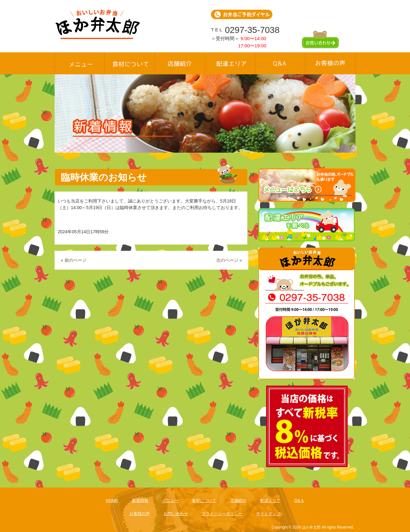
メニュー (170, 500)
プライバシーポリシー (222, 514)
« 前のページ (74, 260)
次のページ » (229, 260)
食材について (204, 500)
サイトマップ (268, 514)
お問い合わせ (176, 514)
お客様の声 (140, 514)
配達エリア (270, 500)
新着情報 (140, 500)
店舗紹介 (238, 500)
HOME (112, 500)
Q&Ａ (299, 500)
